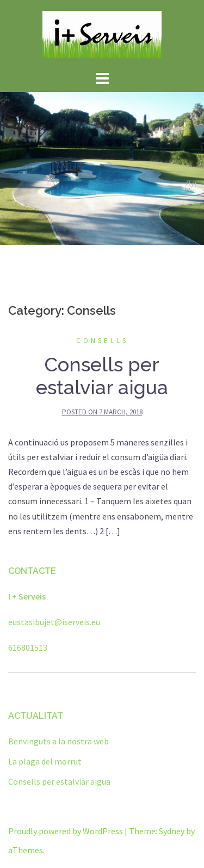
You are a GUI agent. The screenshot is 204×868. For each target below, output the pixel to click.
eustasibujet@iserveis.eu (54, 622)
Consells (102, 341)
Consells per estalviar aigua (102, 376)
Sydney (172, 831)
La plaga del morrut (45, 761)
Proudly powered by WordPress (66, 831)
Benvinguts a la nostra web (58, 741)
